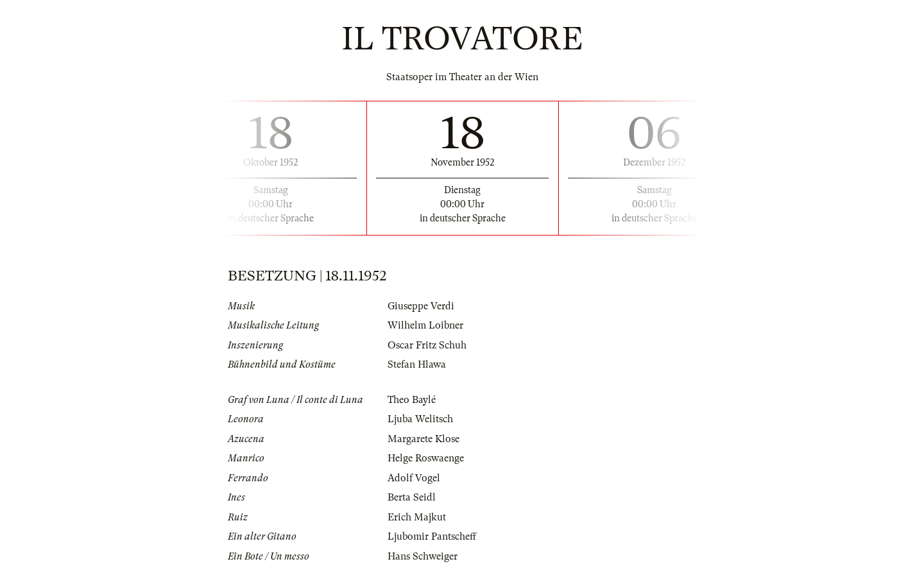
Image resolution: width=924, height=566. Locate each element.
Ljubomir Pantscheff (432, 536)
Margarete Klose (424, 439)
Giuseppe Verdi (421, 306)
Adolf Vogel (414, 478)
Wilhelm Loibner (425, 325)
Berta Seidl (412, 497)
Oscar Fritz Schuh (427, 345)
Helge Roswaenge (426, 458)
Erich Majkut (417, 517)
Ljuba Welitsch (420, 419)
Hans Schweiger (423, 556)
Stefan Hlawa (417, 364)
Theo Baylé (412, 400)
